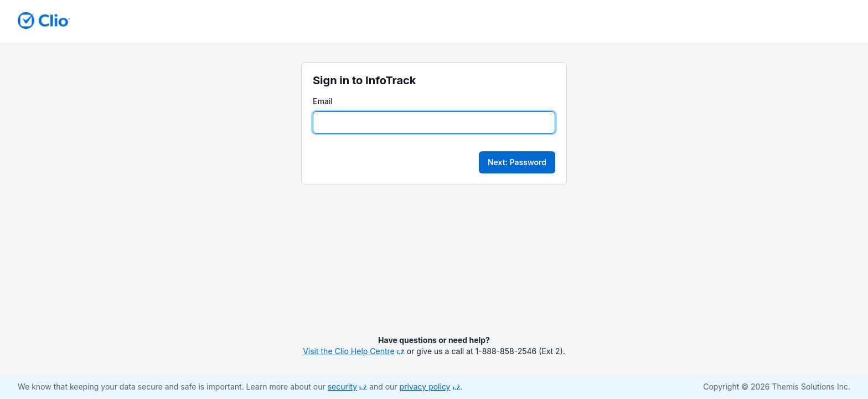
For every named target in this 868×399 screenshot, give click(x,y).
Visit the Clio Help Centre (354, 351)
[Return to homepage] (44, 21)
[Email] (434, 122)
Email (323, 101)
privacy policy (430, 387)
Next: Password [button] (517, 162)
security (347, 387)
